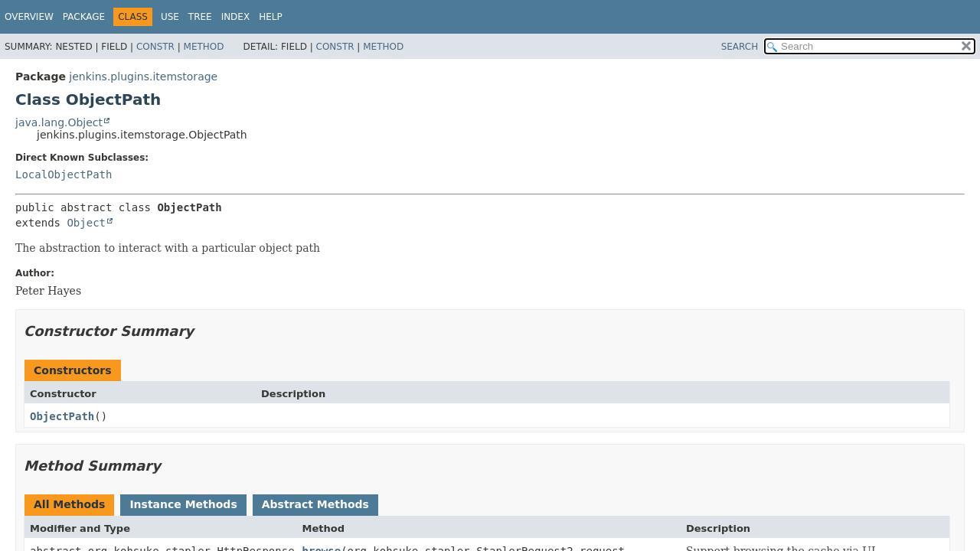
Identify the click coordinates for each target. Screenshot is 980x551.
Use (170, 17)
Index (236, 17)
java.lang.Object (59, 122)
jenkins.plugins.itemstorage (143, 77)
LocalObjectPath (64, 174)
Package (84, 17)
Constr (155, 47)
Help (271, 17)
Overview (29, 17)
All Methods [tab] (69, 504)
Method (204, 47)
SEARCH (740, 47)
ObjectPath (62, 416)
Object (86, 223)
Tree (200, 17)
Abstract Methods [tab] (315, 504)
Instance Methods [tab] (183, 504)
